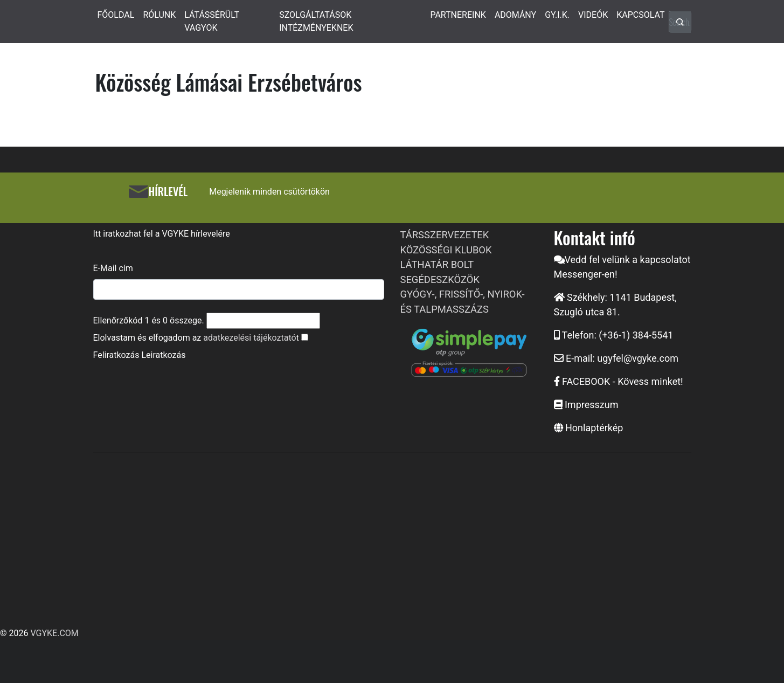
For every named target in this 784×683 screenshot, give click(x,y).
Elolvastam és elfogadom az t (196, 338)
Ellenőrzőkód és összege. (149, 320)
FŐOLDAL (116, 15)
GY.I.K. (557, 15)
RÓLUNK (159, 15)
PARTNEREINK (458, 15)
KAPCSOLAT (640, 15)
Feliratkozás (116, 355)
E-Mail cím (113, 268)
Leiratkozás (163, 355)
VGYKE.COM (54, 633)
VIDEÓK (593, 15)
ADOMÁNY (515, 15)
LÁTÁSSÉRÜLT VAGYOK (212, 21)
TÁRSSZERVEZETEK (445, 235)
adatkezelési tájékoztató (249, 338)
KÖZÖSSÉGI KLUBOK (446, 250)
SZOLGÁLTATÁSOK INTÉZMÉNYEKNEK (316, 21)
